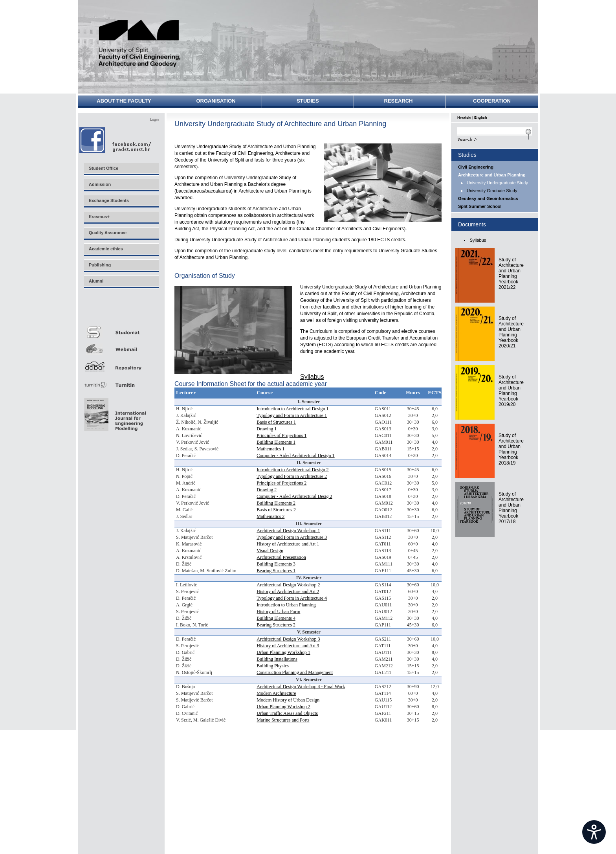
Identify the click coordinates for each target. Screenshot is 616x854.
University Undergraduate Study (497, 183)
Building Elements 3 (276, 564)
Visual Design (270, 551)
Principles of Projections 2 (281, 483)
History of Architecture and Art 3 (288, 646)
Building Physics (273, 666)
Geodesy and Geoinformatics (488, 198)
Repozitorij (121, 364)
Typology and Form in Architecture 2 (292, 476)
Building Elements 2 (276, 503)
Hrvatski (464, 118)
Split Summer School (480, 206)
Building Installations (277, 659)
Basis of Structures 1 (276, 422)
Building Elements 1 (276, 442)
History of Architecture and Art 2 (288, 591)
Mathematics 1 (270, 449)
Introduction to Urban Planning (286, 605)
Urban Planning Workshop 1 (283, 652)
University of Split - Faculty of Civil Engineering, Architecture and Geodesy (140, 44)
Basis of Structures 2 (276, 510)
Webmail (121, 346)
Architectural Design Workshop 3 (288, 639)
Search (495, 138)
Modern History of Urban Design (288, 700)
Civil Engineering (476, 167)
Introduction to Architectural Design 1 (292, 409)
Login (154, 119)
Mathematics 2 (270, 516)
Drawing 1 (267, 429)
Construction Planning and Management (295, 672)
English (481, 118)
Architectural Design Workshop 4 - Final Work (301, 687)
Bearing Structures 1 (276, 571)
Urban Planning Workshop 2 (283, 707)
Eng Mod (114, 412)
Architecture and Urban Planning (492, 175)
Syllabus (312, 377)
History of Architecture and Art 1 (288, 544)
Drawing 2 (267, 490)
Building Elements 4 (276, 618)
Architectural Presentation (281, 557)
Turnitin (121, 382)
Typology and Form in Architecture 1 (292, 415)
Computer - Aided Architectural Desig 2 (294, 496)
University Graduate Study (492, 191)
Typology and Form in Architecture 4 (292, 598)
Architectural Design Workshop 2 (288, 585)
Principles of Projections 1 (281, 435)
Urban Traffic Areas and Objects (287, 713)
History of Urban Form (278, 612)
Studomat (121, 329)
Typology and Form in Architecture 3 (292, 537)
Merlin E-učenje (121, 311)
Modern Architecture (276, 693)
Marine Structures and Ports (283, 720)
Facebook (116, 140)
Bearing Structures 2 (276, 625)
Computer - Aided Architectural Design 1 (295, 455)
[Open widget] (594, 832)
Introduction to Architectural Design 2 (292, 470)
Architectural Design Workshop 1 (288, 531)
